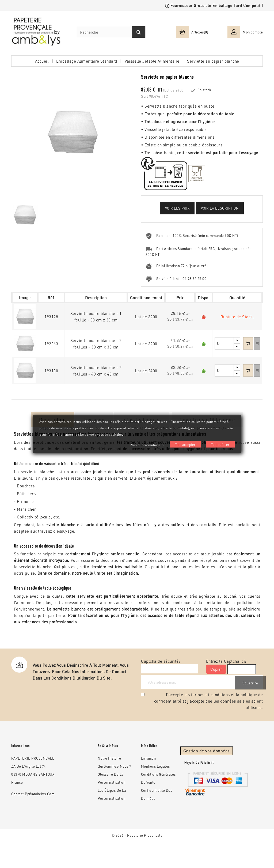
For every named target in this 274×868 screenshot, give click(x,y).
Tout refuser (220, 444)
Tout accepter (185, 444)
